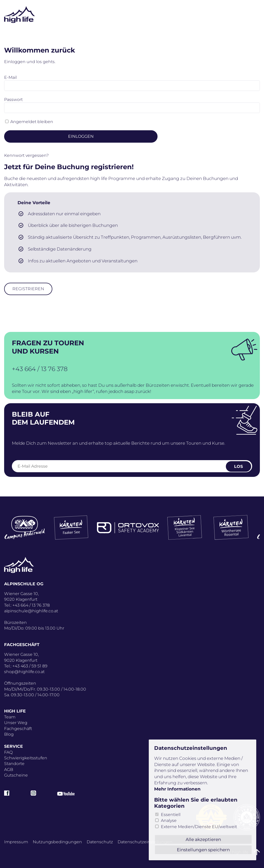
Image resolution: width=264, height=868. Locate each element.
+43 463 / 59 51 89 (30, 666)
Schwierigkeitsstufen (26, 758)
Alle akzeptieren (203, 839)
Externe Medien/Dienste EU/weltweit (199, 827)
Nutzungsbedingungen (57, 842)
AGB (9, 770)
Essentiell (171, 815)
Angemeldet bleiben (32, 122)
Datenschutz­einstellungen (145, 842)
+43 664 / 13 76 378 (40, 369)
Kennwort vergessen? (26, 155)
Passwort (13, 100)
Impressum (16, 842)
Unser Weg (16, 723)
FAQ (8, 752)
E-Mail (10, 77)
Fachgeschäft (18, 729)
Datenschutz (100, 842)
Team (10, 717)
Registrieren (28, 289)
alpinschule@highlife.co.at (31, 611)
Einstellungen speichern (203, 850)
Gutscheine (16, 775)
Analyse (169, 820)
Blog (9, 734)
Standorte (14, 764)
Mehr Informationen (177, 789)
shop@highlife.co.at (24, 672)
